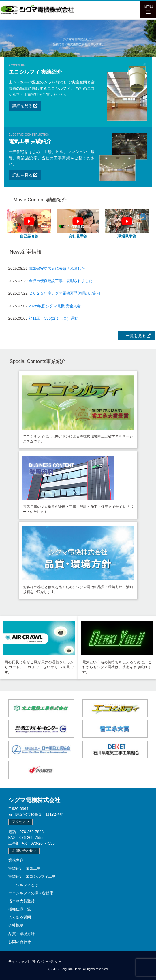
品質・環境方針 (21, 934)
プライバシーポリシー (46, 962)
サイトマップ (18, 962)
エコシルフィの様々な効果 (31, 893)
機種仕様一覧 (20, 909)
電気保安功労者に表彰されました (57, 268)
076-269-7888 (32, 832)
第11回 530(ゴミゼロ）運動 (54, 318)
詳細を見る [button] (25, 106)
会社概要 (16, 925)
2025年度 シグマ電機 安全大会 (55, 306)
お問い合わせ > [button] (24, 851)
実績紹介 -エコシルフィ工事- (33, 876)
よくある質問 (20, 917)
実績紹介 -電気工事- (25, 868)
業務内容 (16, 860)
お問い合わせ (20, 942)
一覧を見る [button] (136, 336)
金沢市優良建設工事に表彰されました (61, 281)
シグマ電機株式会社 (34, 800)
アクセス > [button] (20, 822)
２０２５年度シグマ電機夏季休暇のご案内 (64, 293)
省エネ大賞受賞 (21, 901)
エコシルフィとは (23, 885)
